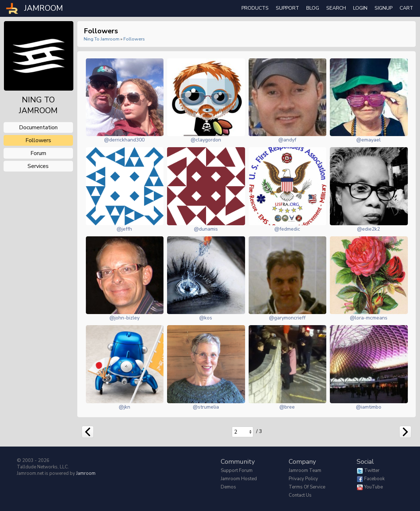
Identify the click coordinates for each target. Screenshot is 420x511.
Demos (228, 487)
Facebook (374, 479)
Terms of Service (307, 487)
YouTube (373, 487)
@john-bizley (124, 318)
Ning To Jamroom (102, 39)
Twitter (372, 471)
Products (255, 8)
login (360, 8)
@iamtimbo (369, 407)
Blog (313, 8)
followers (38, 140)
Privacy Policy (303, 479)
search (336, 8)
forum (38, 153)
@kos (206, 318)
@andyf (287, 140)
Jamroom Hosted (239, 479)
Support (287, 8)
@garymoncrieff (287, 318)
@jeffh (124, 229)
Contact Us (300, 495)
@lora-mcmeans (369, 318)
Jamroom (86, 473)
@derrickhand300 (124, 140)
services (38, 166)
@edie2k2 (368, 229)
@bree (287, 407)
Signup (384, 8)
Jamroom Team (305, 471)
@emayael (368, 140)
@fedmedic (287, 229)
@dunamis (206, 229)
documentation (38, 127)
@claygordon (206, 140)
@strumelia (206, 407)
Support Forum (237, 471)
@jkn (124, 407)
